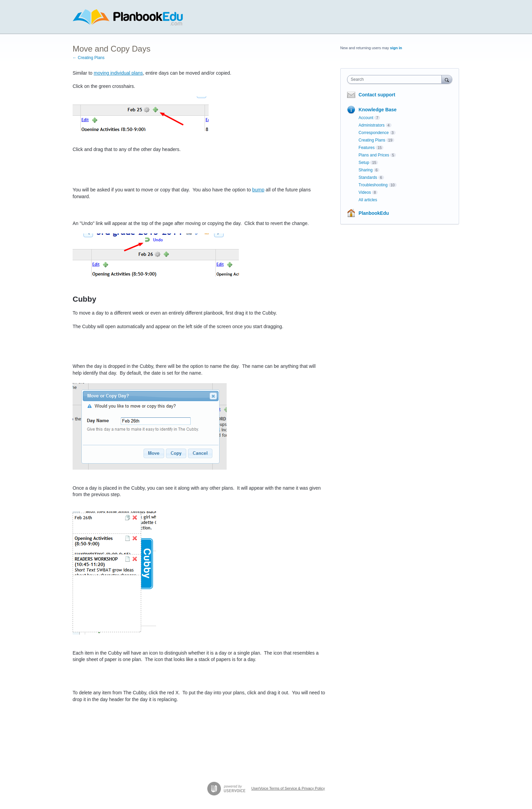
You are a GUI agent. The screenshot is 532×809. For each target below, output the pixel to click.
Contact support (377, 95)
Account (366, 118)
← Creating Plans (89, 58)
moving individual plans (118, 73)
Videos (365, 192)
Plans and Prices (374, 155)
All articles (368, 200)
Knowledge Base (378, 110)
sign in (396, 48)
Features (367, 148)
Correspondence (374, 133)
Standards (368, 177)
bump (258, 190)
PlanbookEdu (374, 213)
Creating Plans (372, 140)
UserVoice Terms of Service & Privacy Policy (288, 788)
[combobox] (396, 79)
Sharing (366, 170)
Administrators (372, 125)
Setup (364, 163)
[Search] (447, 79)
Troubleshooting (373, 185)
